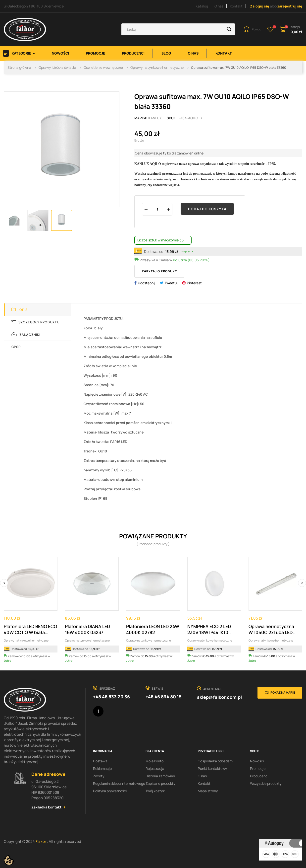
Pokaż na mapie (283, 692)
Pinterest (194, 283)
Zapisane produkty (160, 783)
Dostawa (100, 761)
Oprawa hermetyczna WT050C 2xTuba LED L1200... (271, 629)
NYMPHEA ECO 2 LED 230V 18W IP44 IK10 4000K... (209, 629)
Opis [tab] (20, 310)
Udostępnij (147, 283)
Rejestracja (155, 768)
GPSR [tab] (16, 347)
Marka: (141, 118)
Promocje (258, 768)
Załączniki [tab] (26, 334)
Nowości (257, 761)
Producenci (259, 776)
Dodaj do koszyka (207, 209)
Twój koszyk (155, 791)
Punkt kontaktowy (212, 768)
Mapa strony (208, 791)
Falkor (41, 841)
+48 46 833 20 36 (111, 697)
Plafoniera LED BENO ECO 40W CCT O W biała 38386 (30, 629)
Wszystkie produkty (266, 783)
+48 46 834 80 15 (164, 697)
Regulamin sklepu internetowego (119, 783)
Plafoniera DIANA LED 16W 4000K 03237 (87, 629)
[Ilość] (157, 209)
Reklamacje (102, 768)
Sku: (171, 118)
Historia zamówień (160, 776)
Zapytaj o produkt (159, 271)
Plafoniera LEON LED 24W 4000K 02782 (153, 629)
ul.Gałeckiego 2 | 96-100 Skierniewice (34, 6)
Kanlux (155, 118)
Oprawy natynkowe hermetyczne (26, 640)
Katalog (202, 6)
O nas (219, 6)
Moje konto (154, 761)
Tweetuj (171, 283)
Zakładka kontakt (46, 807)
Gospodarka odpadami (216, 761)
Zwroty (99, 776)
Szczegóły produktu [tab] (35, 322)
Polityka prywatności (110, 791)
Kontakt (236, 6)
